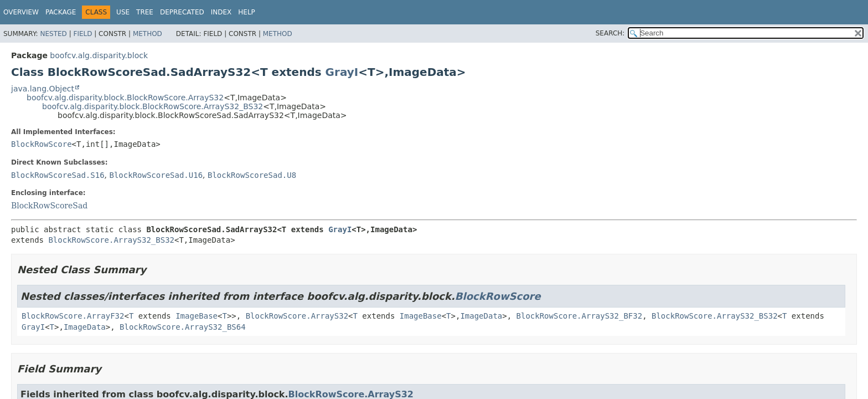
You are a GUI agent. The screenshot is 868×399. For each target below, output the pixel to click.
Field (82, 34)
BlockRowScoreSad (49, 206)
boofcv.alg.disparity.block (99, 55)
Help (247, 12)
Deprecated (182, 12)
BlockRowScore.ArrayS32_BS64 (183, 327)
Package (61, 12)
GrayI (342, 72)
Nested (53, 34)
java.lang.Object (43, 89)
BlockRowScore (42, 144)
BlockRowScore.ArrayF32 (73, 316)
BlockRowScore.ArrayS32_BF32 (580, 316)
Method (148, 34)
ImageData (481, 316)
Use (123, 12)
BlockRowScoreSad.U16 (156, 175)
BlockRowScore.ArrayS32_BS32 (111, 240)
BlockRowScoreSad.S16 (58, 175)
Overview (21, 12)
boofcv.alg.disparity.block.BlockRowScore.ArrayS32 (125, 98)
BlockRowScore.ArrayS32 (297, 316)
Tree (145, 12)
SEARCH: (610, 33)
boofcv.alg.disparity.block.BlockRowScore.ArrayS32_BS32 (153, 106)
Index (221, 12)
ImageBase (197, 316)
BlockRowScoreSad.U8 (252, 175)
